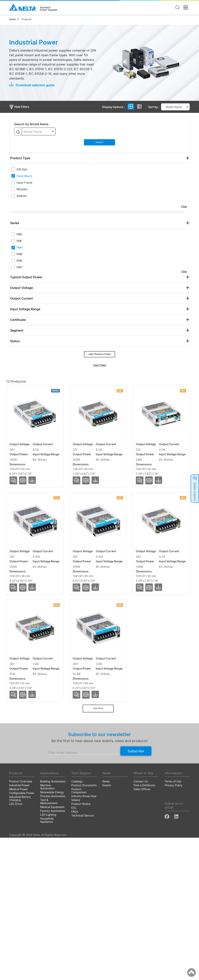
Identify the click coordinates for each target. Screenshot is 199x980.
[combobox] (39, 131)
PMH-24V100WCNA (25, 826)
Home (12, 19)
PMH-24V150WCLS (24, 433)
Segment (17, 330)
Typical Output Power (26, 277)
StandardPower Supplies (49, 9)
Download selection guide (32, 85)
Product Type (20, 158)
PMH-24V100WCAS (25, 601)
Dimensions (171, 388)
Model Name (27, 388)
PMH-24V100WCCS (25, 658)
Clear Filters (100, 365)
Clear (184, 206)
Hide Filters (19, 107)
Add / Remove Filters (100, 354)
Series (15, 223)
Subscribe (136, 893)
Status (15, 341)
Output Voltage (21, 288)
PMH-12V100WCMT (25, 545)
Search (99, 142)
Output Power (110, 388)
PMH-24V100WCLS (25, 714)
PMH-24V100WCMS (25, 770)
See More (98, 851)
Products (27, 19)
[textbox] (39, 132)
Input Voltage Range (25, 309)
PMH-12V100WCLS (24, 489)
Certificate (18, 320)
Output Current (21, 298)
